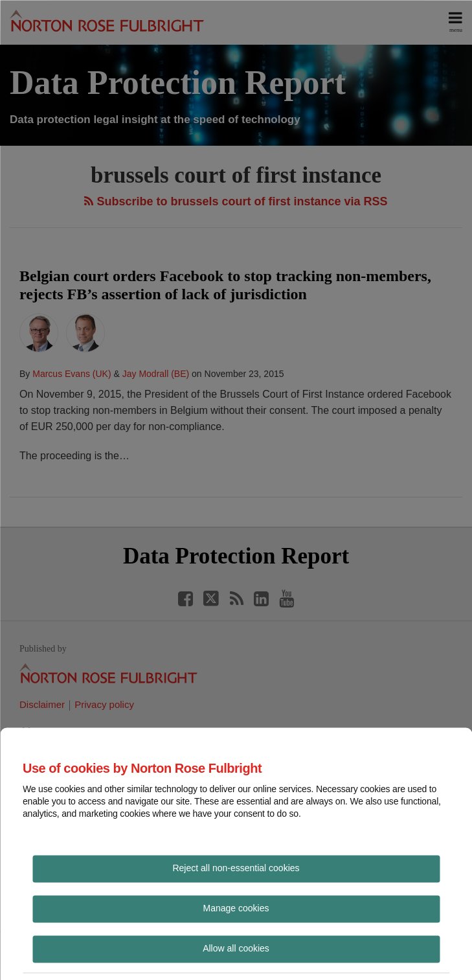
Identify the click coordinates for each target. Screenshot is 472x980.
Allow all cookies (236, 948)
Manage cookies (236, 907)
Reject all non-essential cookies (236, 867)
